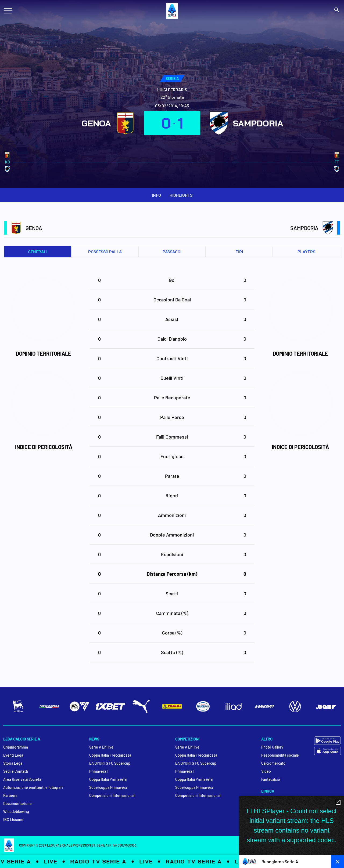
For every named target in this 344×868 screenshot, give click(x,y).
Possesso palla (105, 252)
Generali (38, 252)
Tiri (239, 252)
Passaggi (172, 252)
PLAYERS (306, 252)
